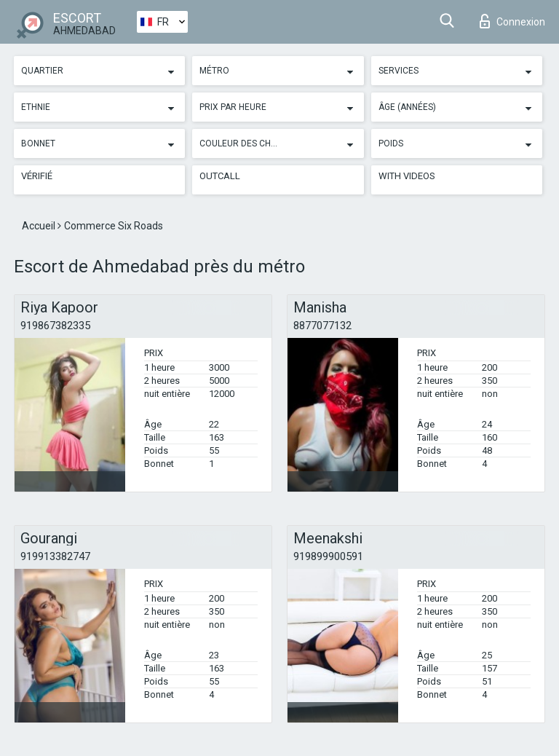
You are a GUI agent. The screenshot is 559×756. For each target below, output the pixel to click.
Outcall (220, 176)
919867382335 (55, 326)
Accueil (40, 226)
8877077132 (322, 326)
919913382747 (55, 556)
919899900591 (328, 556)
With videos (407, 176)
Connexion (512, 21)
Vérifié (37, 176)
